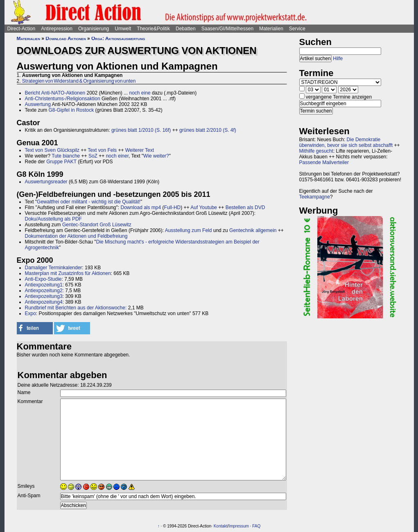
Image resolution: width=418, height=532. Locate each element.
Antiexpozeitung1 (44, 285)
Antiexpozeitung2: (44, 291)
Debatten (186, 29)
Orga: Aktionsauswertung (118, 38)
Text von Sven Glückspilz (52, 150)
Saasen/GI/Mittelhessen (227, 29)
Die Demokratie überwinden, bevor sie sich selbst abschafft (346, 142)
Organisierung (94, 29)
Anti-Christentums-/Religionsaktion (63, 99)
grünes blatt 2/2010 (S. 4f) (208, 130)
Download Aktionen (66, 38)
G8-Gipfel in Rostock (71, 110)
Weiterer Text (140, 150)
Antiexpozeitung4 (44, 302)
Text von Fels (102, 150)
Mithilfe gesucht (316, 151)
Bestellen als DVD (245, 207)
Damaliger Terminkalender (54, 268)
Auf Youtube (204, 207)
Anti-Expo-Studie (43, 279)
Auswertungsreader (46, 182)
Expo (31, 313)
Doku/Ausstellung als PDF (53, 219)
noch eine (140, 93)
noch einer (117, 156)
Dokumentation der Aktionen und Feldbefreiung (76, 236)
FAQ (256, 526)
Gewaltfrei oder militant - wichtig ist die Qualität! (89, 202)
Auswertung (38, 104)
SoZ (93, 156)
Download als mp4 (141, 207)
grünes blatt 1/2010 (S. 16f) (141, 130)
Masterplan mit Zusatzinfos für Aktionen (68, 273)
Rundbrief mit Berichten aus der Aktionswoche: (76, 308)
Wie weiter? (156, 156)
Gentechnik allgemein (253, 230)
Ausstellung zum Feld (189, 230)
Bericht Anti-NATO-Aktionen (55, 93)
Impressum (238, 526)
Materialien (271, 29)
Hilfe (338, 59)
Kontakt (221, 526)
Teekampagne (315, 197)
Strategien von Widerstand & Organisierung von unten (79, 81)
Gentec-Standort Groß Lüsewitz (97, 225)
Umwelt (123, 29)
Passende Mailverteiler (324, 162)
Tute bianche (66, 156)
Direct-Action (21, 29)
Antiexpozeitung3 (44, 296)
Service (297, 29)
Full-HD (173, 207)
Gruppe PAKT (61, 162)
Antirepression (57, 29)
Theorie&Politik (153, 29)
